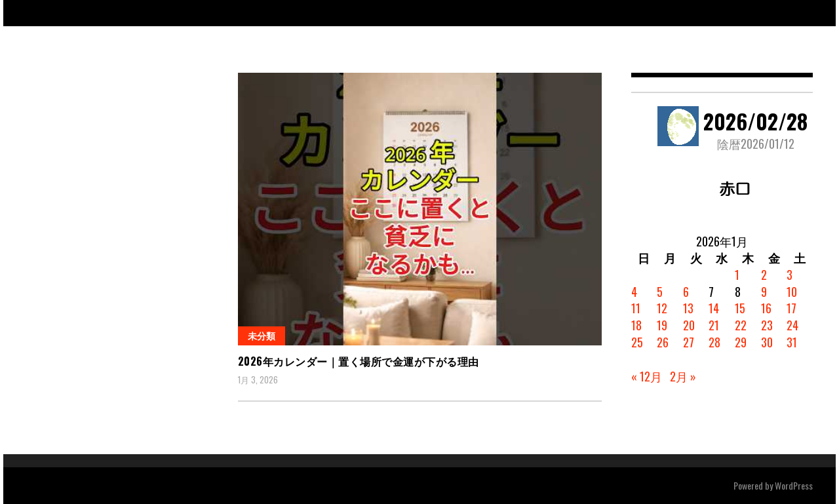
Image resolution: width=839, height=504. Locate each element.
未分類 (262, 335)
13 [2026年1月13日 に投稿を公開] (688, 308)
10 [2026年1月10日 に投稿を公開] (792, 292)
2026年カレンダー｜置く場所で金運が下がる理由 (359, 361)
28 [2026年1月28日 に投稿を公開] (714, 342)
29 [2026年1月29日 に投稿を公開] (741, 342)
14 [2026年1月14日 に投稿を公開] (714, 308)
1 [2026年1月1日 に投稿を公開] (737, 275)
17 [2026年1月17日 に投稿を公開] (791, 308)
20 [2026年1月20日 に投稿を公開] (689, 325)
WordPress (794, 485)
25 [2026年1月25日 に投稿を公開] (637, 342)
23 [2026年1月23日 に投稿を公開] (767, 325)
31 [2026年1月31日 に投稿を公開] (792, 342)
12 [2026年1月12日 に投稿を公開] (662, 308)
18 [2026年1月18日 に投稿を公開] (636, 325)
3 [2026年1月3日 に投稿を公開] (790, 275)
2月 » (683, 376)
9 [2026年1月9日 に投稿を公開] (764, 292)
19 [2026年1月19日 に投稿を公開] (662, 325)
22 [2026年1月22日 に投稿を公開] (741, 325)
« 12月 (647, 376)
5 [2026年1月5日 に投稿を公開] (660, 292)
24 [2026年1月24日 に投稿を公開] (792, 325)
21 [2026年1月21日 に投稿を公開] (714, 325)
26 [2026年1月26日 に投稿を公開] (663, 342)
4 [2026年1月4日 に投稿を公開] (634, 292)
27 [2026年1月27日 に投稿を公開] (689, 342)
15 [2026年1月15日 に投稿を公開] (740, 308)
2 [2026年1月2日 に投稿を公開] (764, 275)
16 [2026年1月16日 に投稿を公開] (766, 308)
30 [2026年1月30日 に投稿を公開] (767, 342)
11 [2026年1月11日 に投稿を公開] (636, 308)
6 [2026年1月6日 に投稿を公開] (686, 292)
